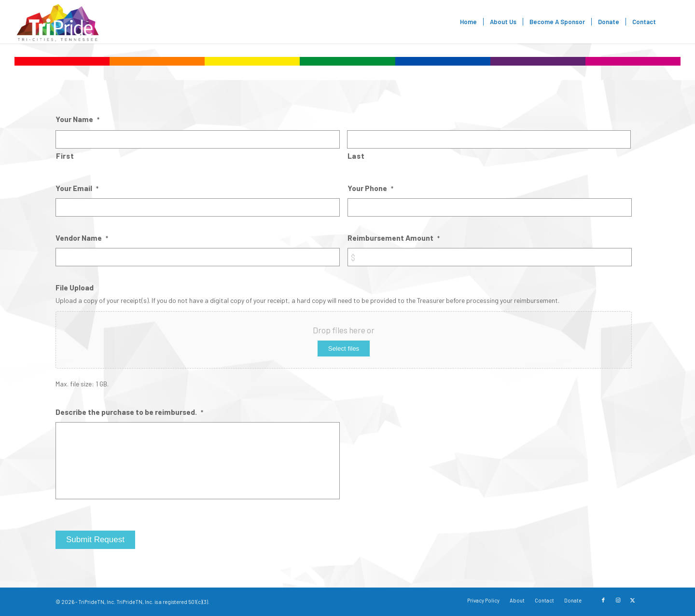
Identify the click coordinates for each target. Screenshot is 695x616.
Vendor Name (82, 238)
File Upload (75, 287)
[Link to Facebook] (603, 600)
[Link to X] (632, 600)
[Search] (672, 22)
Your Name (77, 119)
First (65, 156)
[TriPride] (58, 22)
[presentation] (421, 427)
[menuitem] (468, 22)
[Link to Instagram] (618, 600)
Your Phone (370, 188)
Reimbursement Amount (394, 238)
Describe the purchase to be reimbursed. (129, 412)
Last (356, 156)
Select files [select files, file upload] (344, 349)
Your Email (77, 188)
